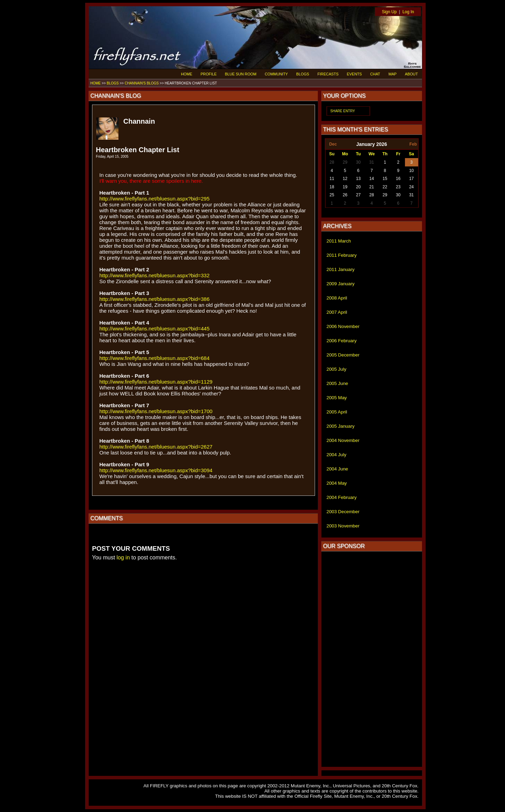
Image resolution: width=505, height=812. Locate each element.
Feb (413, 144)
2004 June (337, 469)
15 (385, 179)
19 (345, 187)
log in (123, 557)
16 (398, 179)
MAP (392, 74)
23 (398, 187)
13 (358, 179)
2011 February (342, 255)
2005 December (343, 355)
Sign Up (389, 12)
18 (332, 187)
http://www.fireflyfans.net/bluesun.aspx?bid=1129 (156, 382)
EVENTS (354, 74)
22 (385, 187)
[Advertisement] (372, 659)
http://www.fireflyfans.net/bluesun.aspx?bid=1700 (156, 411)
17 (411, 179)
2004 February (342, 497)
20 (358, 187)
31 (371, 162)
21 (371, 187)
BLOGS (303, 74)
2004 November (343, 440)
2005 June (337, 383)
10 (411, 171)
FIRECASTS (328, 74)
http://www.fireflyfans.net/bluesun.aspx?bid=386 (154, 299)
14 (371, 179)
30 (358, 162)
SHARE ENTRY (343, 111)
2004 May (337, 483)
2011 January (341, 269)
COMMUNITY (276, 74)
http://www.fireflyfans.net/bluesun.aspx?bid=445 (154, 329)
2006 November (343, 326)
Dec (333, 144)
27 (358, 195)
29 (345, 162)
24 (411, 187)
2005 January (341, 426)
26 (345, 195)
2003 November (343, 526)
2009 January (341, 284)
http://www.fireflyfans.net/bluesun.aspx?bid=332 (154, 275)
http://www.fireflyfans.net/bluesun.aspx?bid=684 (154, 358)
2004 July (336, 455)
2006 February (342, 341)
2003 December (343, 512)
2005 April (337, 412)
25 (332, 195)
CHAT (375, 74)
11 (332, 179)
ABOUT (411, 74)
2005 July (336, 369)
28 (332, 162)
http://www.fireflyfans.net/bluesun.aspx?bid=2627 (156, 447)
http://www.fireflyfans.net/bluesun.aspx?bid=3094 (156, 470)
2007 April (337, 312)
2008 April (337, 298)
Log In (408, 12)
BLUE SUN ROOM (241, 74)
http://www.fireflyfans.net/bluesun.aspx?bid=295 (154, 199)
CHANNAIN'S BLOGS (142, 83)
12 (345, 179)
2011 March (339, 241)
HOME (187, 74)
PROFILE (208, 74)
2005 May (337, 398)
